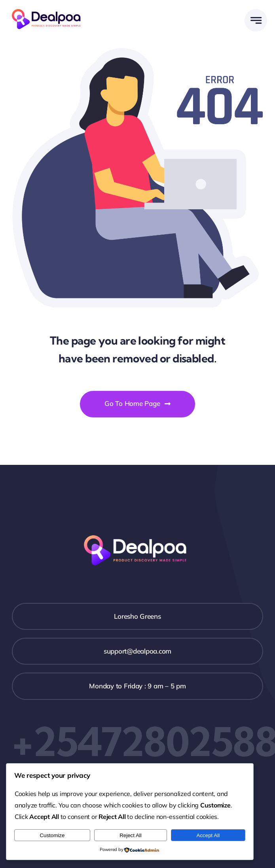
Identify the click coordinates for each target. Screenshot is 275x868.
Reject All (131, 835)
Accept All (208, 835)
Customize (52, 835)
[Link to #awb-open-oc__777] (256, 20)
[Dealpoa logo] (48, 8)
